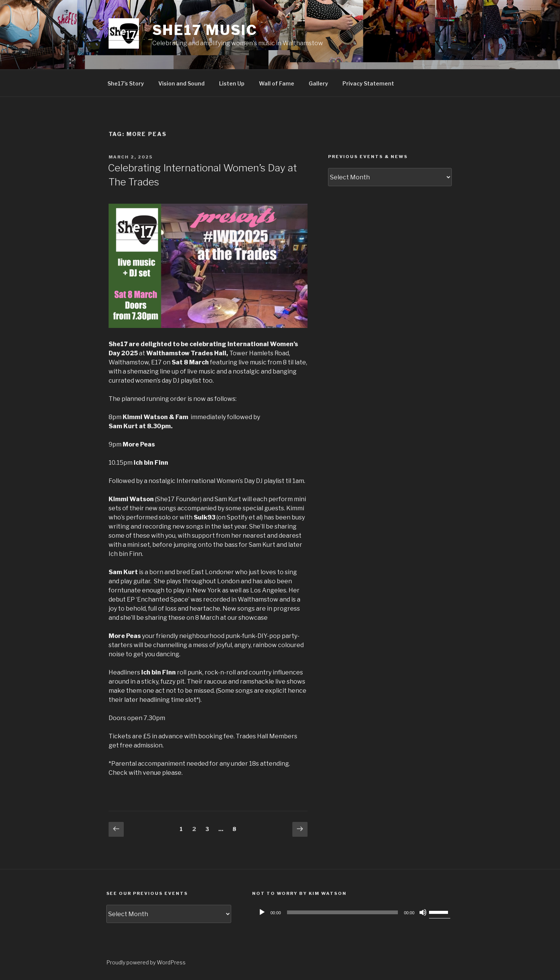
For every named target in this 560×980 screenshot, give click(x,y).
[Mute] (423, 912)
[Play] (262, 912)
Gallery (318, 83)
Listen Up (232, 83)
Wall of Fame (277, 83)
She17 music (205, 30)
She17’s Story (126, 83)
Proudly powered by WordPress (146, 962)
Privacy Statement (368, 83)
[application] (353, 912)
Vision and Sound (181, 83)
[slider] (342, 912)
